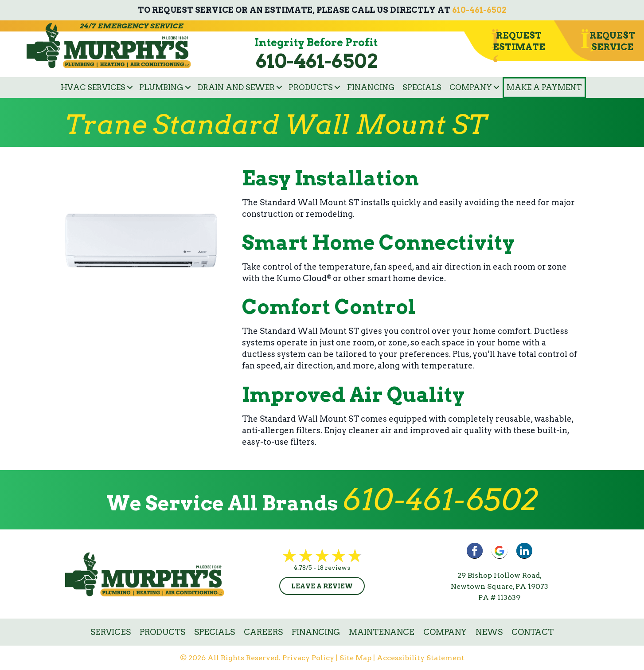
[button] (130, 88)
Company (471, 87)
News (489, 632)
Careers (263, 632)
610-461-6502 (479, 10)
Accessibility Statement (421, 658)
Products (311, 87)
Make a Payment (544, 87)
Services (111, 632)
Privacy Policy (308, 658)
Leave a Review (322, 586)
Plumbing (161, 87)
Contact (533, 632)
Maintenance (382, 632)
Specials (422, 87)
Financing (371, 87)
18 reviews (334, 568)
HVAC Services (93, 87)
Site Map (355, 658)
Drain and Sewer (236, 87)
